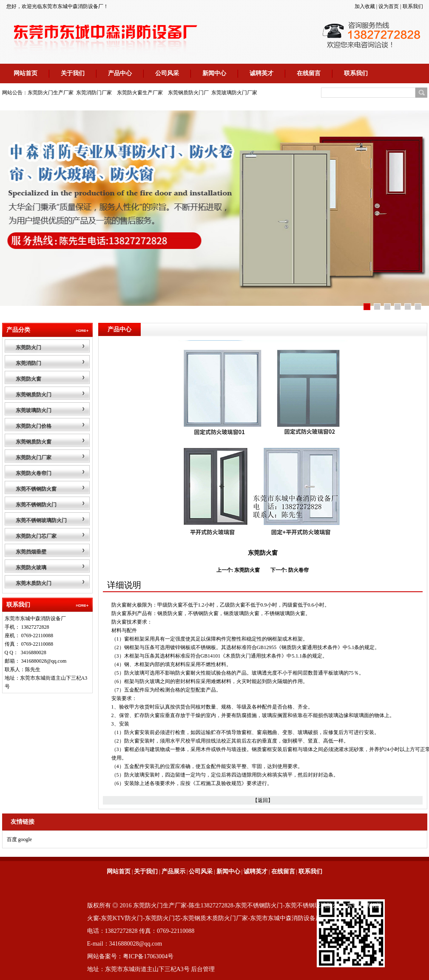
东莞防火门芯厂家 (36, 536)
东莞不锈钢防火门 (36, 505)
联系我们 (413, 6)
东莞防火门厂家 (34, 458)
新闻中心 (214, 73)
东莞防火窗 (28, 379)
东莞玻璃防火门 (34, 410)
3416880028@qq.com (44, 661)
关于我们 (73, 73)
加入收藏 (365, 6)
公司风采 (167, 73)
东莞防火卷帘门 (34, 473)
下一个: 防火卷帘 (290, 570)
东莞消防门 (28, 363)
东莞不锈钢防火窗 (36, 489)
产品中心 (120, 73)
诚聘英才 (261, 73)
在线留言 (309, 73)
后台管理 (203, 969)
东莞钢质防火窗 (34, 442)
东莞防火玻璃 (31, 568)
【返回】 (263, 800)
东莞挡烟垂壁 (31, 552)
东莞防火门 (28, 347)
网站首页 (26, 73)
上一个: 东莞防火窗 (238, 570)
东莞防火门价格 (34, 426)
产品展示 (173, 871)
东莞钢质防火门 (34, 395)
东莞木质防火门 (34, 583)
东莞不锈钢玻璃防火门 (41, 520)
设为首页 (389, 6)
